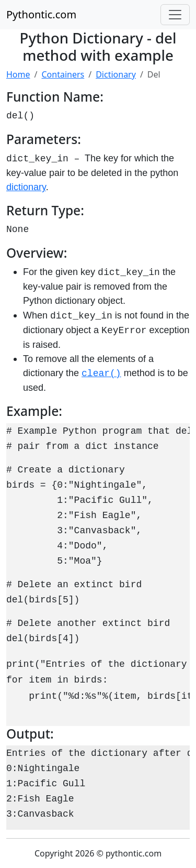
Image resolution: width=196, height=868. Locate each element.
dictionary (26, 187)
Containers (63, 74)
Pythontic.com (41, 14)
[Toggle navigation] (175, 15)
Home (18, 74)
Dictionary (116, 74)
